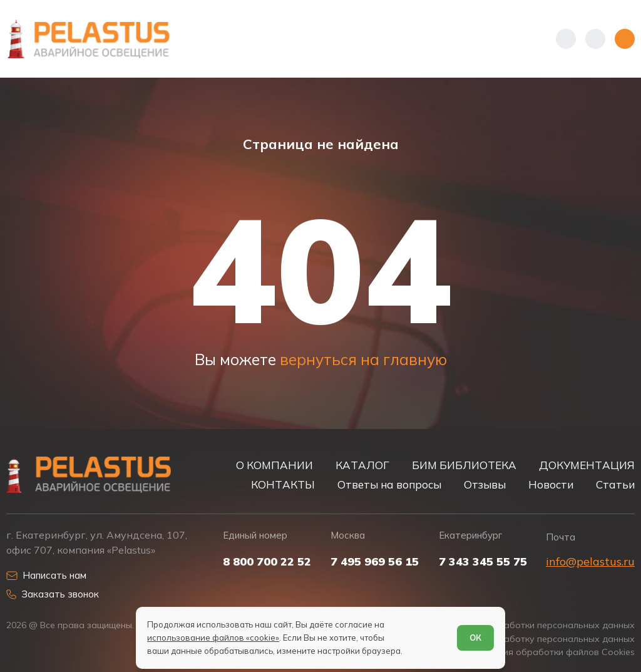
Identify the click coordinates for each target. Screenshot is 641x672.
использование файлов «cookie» (213, 638)
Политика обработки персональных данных (539, 625)
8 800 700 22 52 (267, 562)
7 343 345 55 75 (483, 562)
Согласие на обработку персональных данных (533, 639)
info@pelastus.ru (590, 561)
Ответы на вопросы (389, 484)
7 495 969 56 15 (375, 562)
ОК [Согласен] (475, 638)
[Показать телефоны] (566, 39)
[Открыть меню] (625, 39)
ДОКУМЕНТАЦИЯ (587, 465)
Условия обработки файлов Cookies (556, 652)
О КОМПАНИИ (274, 465)
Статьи (615, 484)
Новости (551, 484)
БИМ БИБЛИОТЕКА (464, 465)
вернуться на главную (363, 359)
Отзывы (485, 484)
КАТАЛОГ (362, 465)
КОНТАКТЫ (283, 484)
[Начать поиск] (595, 39)
